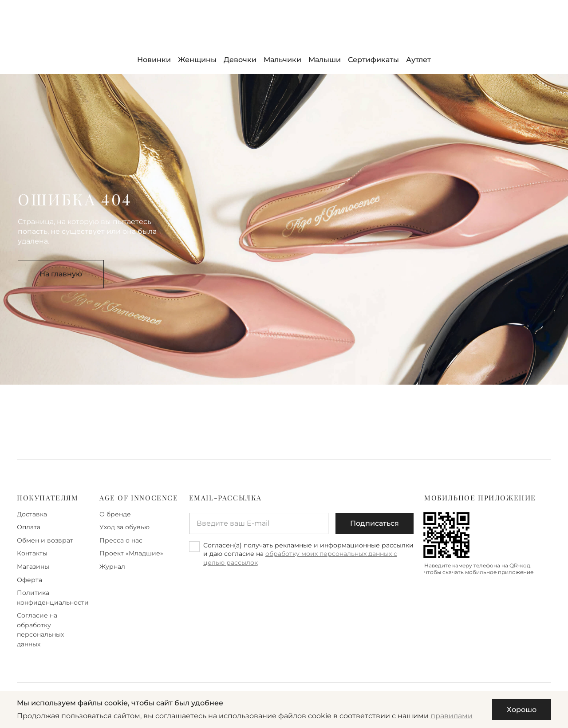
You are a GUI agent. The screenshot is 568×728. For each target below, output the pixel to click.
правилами (452, 716)
